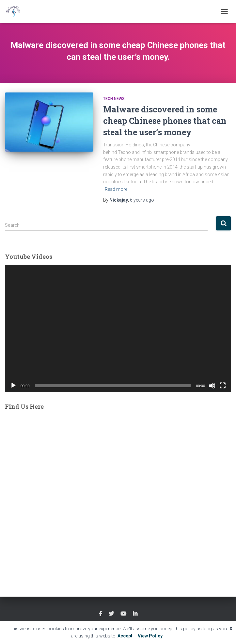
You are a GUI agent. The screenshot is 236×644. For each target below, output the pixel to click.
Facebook (101, 614)
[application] (118, 328)
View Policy (150, 636)
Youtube (123, 614)
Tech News (114, 99)
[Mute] (212, 386)
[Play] (13, 386)
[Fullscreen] (223, 386)
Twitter (111, 614)
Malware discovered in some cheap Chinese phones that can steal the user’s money (165, 121)
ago (142, 200)
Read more (116, 189)
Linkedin (135, 614)
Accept (125, 636)
